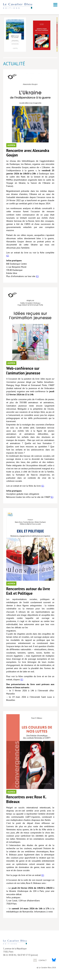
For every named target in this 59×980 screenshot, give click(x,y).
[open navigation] (55, 5)
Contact (42, 960)
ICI (8, 256)
